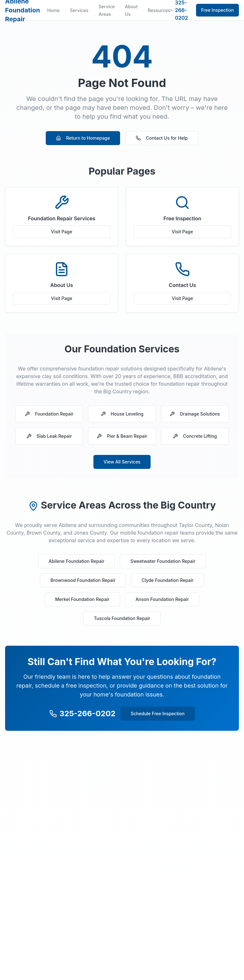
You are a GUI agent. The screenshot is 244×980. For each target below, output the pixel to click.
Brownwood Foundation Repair (83, 580)
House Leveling (122, 414)
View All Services (122, 462)
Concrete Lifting (195, 436)
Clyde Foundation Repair (167, 580)
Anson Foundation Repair (162, 599)
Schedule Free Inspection (157, 713)
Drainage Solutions (195, 414)
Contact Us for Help (162, 138)
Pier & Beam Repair (122, 436)
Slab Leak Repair (49, 436)
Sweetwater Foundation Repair (163, 561)
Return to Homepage (83, 138)
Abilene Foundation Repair (77, 561)
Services (79, 10)
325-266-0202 (82, 713)
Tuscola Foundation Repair (122, 618)
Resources (159, 10)
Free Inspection (217, 10)
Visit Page (62, 232)
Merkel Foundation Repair (82, 599)
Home (53, 10)
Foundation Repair (49, 414)
